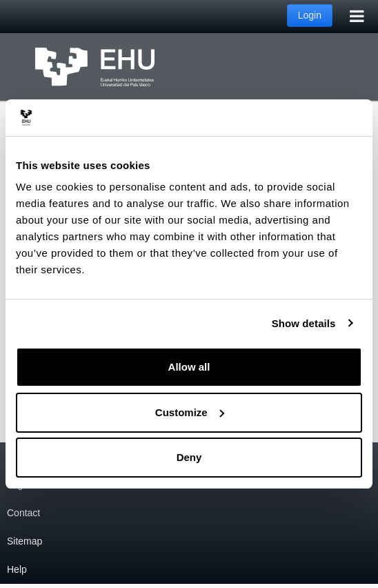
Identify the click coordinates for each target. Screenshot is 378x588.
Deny (189, 457)
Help (17, 569)
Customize (190, 412)
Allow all (189, 367)
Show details (304, 323)
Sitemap (24, 541)
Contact (23, 513)
